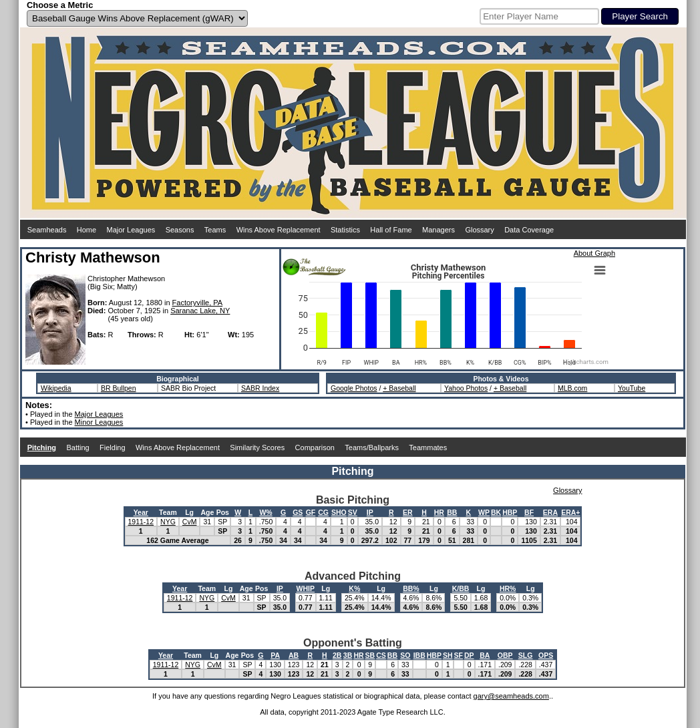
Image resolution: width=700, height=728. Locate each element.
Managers (439, 230)
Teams (215, 230)
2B (337, 655)
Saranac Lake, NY (200, 311)
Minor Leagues (99, 422)
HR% (508, 588)
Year (141, 512)
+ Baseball (399, 388)
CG (323, 512)
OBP (505, 655)
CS (381, 655)
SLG (526, 655)
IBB (419, 655)
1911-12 (141, 522)
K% (354, 588)
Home (86, 230)
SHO (339, 512)
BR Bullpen (119, 388)
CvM (190, 522)
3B (348, 655)
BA (485, 655)
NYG (168, 522)
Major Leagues (131, 230)
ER (408, 512)
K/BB (461, 588)
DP (469, 655)
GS (298, 512)
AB (294, 655)
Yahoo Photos (466, 388)
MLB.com (572, 388)
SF (459, 655)
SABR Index (260, 388)
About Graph (594, 253)
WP (484, 512)
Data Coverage (529, 230)
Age (207, 512)
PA (275, 655)
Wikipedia (56, 388)
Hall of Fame (391, 230)
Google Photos (354, 388)
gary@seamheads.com (511, 696)
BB (452, 512)
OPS (546, 655)
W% (266, 512)
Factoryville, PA (198, 303)
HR (439, 512)
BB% (411, 588)
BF (529, 512)
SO (405, 655)
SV (353, 512)
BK (496, 512)
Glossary (479, 230)
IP (370, 512)
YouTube (632, 388)
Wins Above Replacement (279, 230)
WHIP (306, 588)
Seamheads (47, 230)
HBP (510, 512)
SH (448, 655)
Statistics (345, 230)
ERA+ (570, 512)
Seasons (180, 230)
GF (311, 512)
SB (370, 655)
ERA (550, 512)
